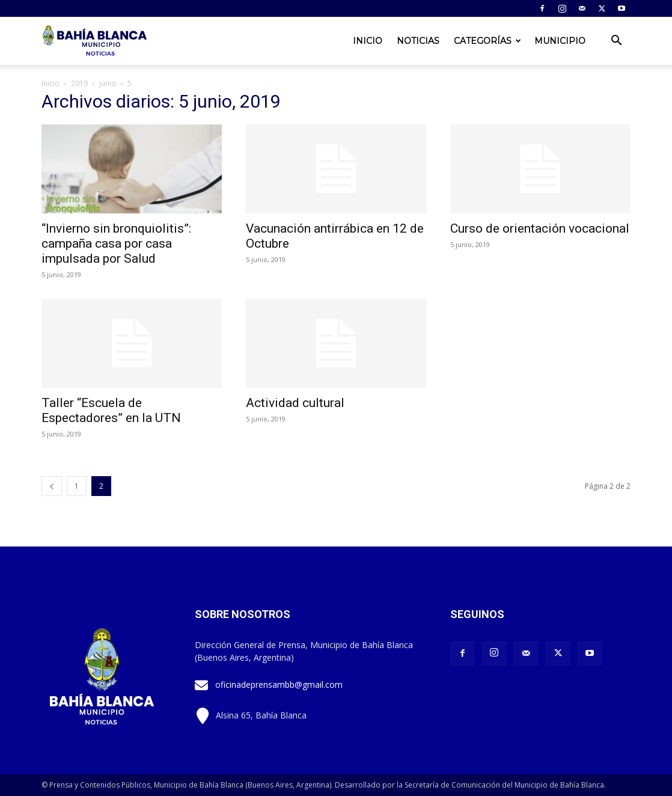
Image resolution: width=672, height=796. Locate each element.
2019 (79, 83)
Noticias (418, 41)
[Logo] (96, 41)
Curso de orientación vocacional (540, 228)
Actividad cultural (295, 403)
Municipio (560, 41)
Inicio (368, 41)
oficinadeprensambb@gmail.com (279, 684)
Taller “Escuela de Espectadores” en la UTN (111, 410)
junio (108, 83)
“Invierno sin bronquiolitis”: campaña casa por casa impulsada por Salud (116, 243)
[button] (616, 42)
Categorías (487, 41)
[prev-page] (52, 486)
